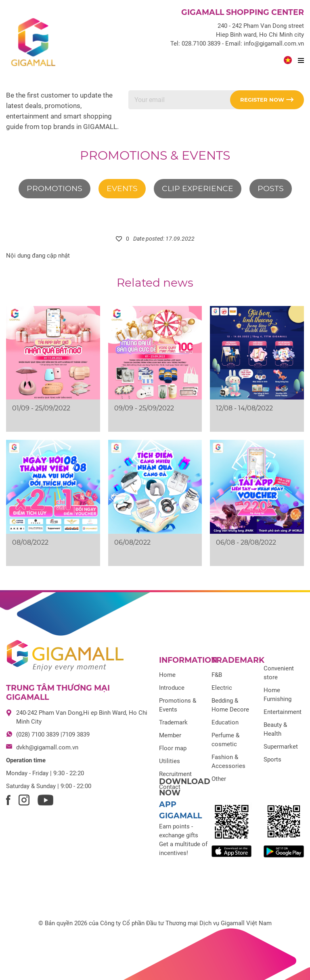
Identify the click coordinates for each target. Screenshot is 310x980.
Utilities (170, 761)
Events (122, 188)
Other (219, 779)
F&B (217, 675)
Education (225, 722)
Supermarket (281, 747)
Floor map (173, 748)
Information (188, 660)
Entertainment (283, 712)
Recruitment (175, 774)
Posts (271, 188)
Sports (272, 759)
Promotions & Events (155, 155)
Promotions (54, 188)
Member (170, 735)
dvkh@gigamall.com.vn (47, 747)
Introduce (172, 688)
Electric (222, 688)
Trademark (173, 722)
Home (167, 675)
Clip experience (198, 188)
